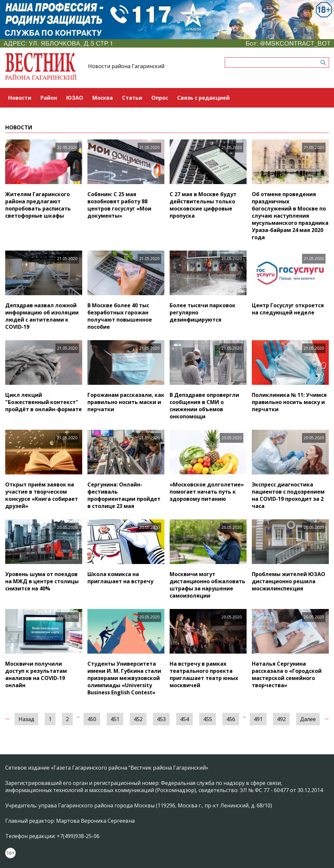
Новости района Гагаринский (126, 66)
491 (258, 719)
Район (49, 98)
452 (138, 719)
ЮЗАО (75, 98)
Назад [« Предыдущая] (26, 719)
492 (281, 719)
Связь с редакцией (203, 98)
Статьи (132, 98)
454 (184, 719)
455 (208, 719)
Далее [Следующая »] (308, 719)
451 (115, 719)
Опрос (160, 98)
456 (231, 719)
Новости (20, 98)
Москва (103, 98)
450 (92, 719)
